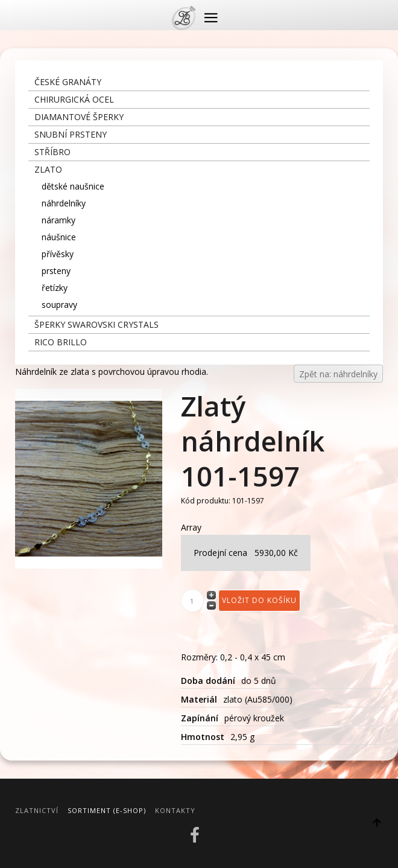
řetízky (55, 288)
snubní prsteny (71, 134)
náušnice (59, 237)
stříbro (52, 152)
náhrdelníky (64, 203)
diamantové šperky (79, 117)
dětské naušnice (73, 186)
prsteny (56, 271)
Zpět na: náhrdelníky (338, 374)
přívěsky (58, 254)
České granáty (68, 82)
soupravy (59, 305)
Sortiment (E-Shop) (107, 810)
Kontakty (175, 810)
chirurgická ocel (74, 99)
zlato (48, 169)
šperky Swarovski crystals (96, 324)
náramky (58, 220)
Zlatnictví (37, 810)
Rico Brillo (61, 342)
